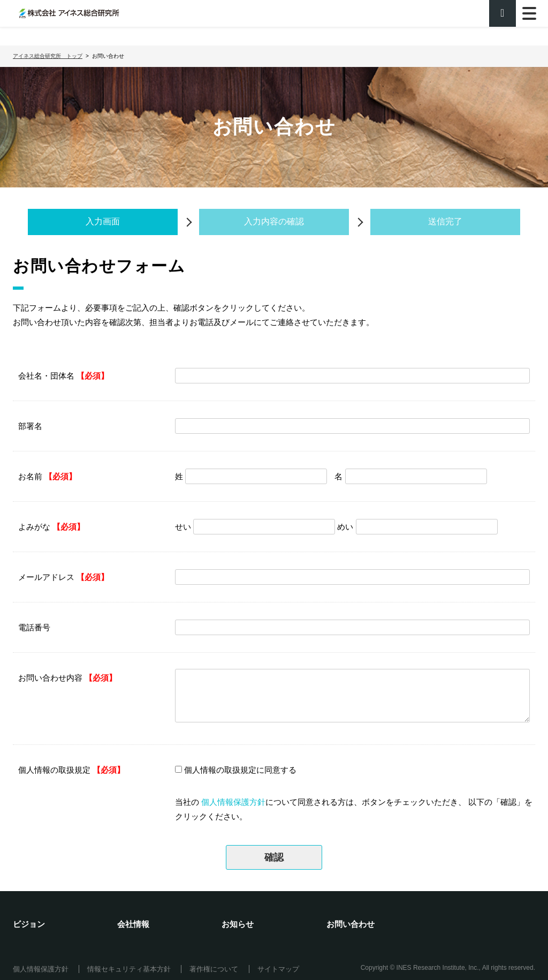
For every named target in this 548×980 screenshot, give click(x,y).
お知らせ (238, 924)
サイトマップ (278, 969)
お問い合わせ (351, 924)
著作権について (214, 969)
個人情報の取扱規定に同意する (240, 770)
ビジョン (29, 924)
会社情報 (133, 924)
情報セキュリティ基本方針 (129, 969)
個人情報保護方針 (233, 802)
